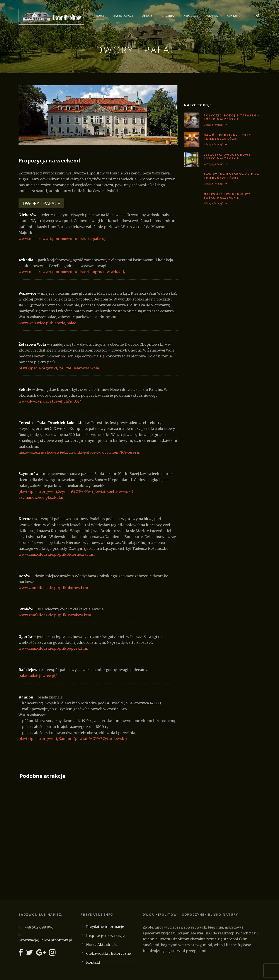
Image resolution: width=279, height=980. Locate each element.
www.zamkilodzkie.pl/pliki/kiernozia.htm (56, 554)
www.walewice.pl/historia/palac (47, 323)
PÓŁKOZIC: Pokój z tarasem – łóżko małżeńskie (232, 117)
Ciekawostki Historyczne (108, 953)
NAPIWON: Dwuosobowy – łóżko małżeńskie (229, 196)
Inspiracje (191, 16)
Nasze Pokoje (123, 16)
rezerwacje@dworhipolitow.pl (45, 940)
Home (100, 16)
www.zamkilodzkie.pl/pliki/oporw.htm (53, 648)
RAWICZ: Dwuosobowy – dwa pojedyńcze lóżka (232, 176)
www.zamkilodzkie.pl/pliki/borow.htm (53, 588)
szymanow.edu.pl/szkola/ (41, 497)
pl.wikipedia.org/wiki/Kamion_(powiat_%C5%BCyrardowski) (73, 739)
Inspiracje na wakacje (105, 936)
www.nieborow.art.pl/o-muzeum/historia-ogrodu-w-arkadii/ (72, 272)
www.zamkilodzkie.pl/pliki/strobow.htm (55, 615)
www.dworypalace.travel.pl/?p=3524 (50, 401)
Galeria (168, 16)
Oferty (147, 16)
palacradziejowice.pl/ (38, 676)
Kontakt (233, 16)
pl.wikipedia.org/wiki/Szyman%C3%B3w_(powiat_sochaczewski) (76, 492)
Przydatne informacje (105, 927)
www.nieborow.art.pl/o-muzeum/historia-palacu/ (62, 239)
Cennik (212, 16)
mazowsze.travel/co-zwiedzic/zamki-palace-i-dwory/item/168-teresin (79, 452)
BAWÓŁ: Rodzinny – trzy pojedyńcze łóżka (227, 137)
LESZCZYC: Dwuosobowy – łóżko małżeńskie (229, 156)
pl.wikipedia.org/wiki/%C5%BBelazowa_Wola (59, 368)
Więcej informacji (215, 125)
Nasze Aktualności (102, 944)
